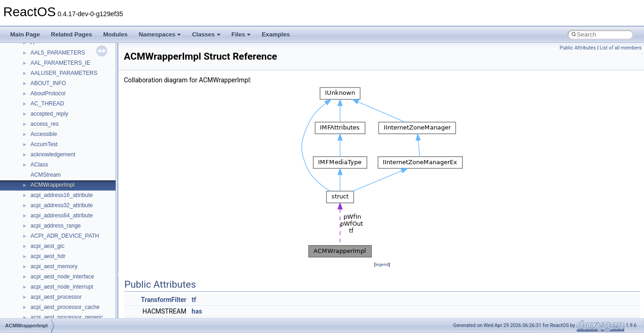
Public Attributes (578, 48)
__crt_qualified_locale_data (64, 242)
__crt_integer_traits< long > (64, 130)
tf (194, 300)
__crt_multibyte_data (56, 232)
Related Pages (71, 34)
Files (241, 34)
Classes (206, 34)
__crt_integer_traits (54, 120)
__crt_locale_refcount (57, 191)
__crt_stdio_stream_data (61, 293)
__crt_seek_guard (53, 262)
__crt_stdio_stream (54, 283)
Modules (115, 34)
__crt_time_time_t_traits (60, 303)
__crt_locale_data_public (61, 171)
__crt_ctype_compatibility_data (69, 99)
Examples (276, 34)
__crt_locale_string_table (61, 201)
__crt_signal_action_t (57, 272)
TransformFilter (164, 300)
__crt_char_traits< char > (61, 79)
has (197, 311)
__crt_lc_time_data (54, 150)
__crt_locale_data (52, 160)
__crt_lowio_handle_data (61, 222)
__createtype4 (48, 59)
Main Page (25, 34)
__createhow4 (48, 49)
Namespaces (160, 34)
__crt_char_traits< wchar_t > (66, 89)
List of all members (621, 48)
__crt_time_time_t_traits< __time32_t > (79, 313)
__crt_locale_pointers (57, 181)
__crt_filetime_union (55, 110)
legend (382, 264)
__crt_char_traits (51, 69)
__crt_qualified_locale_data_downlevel (78, 252)
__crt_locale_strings (55, 211)
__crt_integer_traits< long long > (70, 140)
